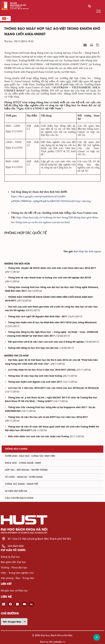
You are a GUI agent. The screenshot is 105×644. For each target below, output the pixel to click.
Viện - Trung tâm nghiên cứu (17, 573)
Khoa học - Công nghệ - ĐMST (23, 463)
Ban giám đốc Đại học (13, 562)
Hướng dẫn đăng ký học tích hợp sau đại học (33, 348)
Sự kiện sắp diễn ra (16, 491)
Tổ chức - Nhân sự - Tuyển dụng (24, 477)
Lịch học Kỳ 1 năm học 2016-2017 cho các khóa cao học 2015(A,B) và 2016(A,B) (54, 388)
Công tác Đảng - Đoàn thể (21, 484)
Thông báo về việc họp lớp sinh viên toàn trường (35, 376)
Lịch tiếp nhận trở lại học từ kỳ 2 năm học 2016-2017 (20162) (42, 370)
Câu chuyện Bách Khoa (19, 498)
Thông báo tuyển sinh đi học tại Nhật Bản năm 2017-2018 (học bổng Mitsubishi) (52, 323)
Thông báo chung (16, 449)
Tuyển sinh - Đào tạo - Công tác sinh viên (30, 456)
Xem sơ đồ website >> (53, 642)
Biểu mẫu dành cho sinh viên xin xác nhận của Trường (38, 437)
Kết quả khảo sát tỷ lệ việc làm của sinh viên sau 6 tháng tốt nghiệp (46, 342)
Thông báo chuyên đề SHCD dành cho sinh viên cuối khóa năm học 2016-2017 (52, 268)
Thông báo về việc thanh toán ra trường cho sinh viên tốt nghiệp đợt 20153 (50, 278)
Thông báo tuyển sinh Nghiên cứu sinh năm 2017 (35, 382)
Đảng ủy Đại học (10, 557)
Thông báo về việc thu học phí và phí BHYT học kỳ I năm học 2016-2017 (48, 417)
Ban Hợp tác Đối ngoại (87, 252)
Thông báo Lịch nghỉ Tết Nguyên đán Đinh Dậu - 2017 (38, 317)
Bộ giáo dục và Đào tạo (14, 590)
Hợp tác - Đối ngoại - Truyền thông (26, 470)
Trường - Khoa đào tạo (14, 567)
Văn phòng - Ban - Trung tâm (17, 578)
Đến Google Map (14, 622)
